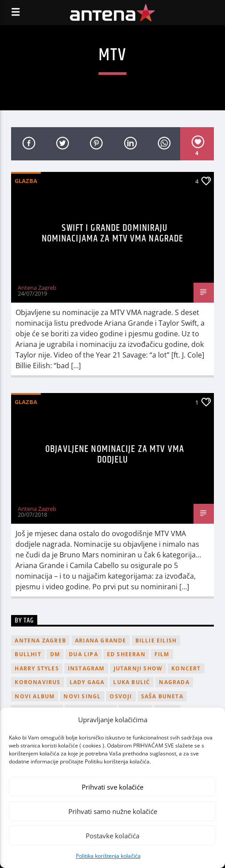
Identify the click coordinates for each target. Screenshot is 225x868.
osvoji (121, 696)
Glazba (26, 181)
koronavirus (37, 682)
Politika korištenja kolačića (108, 856)
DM (55, 654)
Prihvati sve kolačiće (112, 787)
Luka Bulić (132, 682)
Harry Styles (37, 668)
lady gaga (87, 682)
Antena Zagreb (37, 288)
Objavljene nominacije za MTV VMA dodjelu (115, 454)
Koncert (186, 668)
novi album (35, 696)
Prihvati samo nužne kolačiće (113, 811)
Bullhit (28, 654)
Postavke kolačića (112, 836)
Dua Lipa (83, 654)
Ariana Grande (101, 640)
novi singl (82, 696)
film (162, 654)
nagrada (174, 682)
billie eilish (156, 640)
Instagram (86, 668)
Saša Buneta (162, 696)
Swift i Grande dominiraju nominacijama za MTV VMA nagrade (113, 233)
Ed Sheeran (126, 654)
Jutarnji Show (138, 668)
